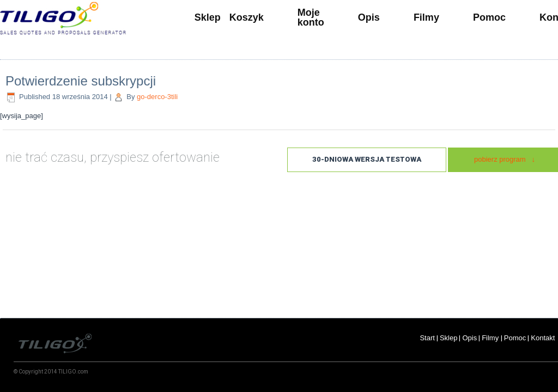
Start (427, 338)
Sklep (208, 17)
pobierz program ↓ (505, 159)
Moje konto (311, 17)
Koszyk (247, 17)
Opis (369, 17)
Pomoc (489, 17)
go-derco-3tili (157, 97)
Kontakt (544, 338)
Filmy (426, 17)
